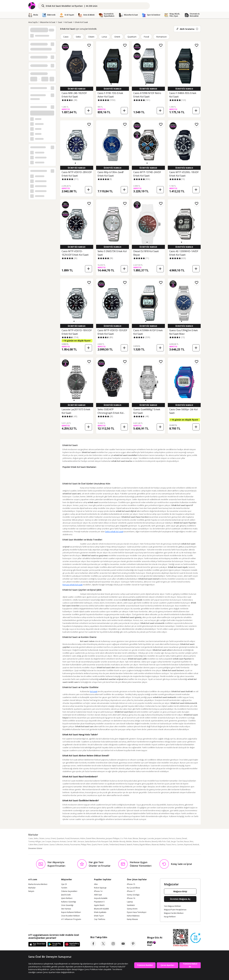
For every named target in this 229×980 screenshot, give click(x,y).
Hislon (83, 850)
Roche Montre (145, 853)
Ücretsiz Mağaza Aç (180, 911)
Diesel (184, 850)
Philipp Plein (86, 856)
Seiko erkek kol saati (76, 534)
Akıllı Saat (98, 906)
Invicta (67, 856)
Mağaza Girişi (180, 903)
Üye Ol (64, 896)
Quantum (132, 37)
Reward (123, 856)
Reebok (196, 856)
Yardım (64, 899)
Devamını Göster (35, 860)
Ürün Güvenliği (67, 917)
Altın (96, 896)
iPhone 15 (131, 896)
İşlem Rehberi (67, 910)
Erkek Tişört (99, 927)
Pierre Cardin (103, 856)
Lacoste (151, 850)
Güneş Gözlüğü (133, 906)
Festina (136, 856)
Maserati (155, 856)
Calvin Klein (33, 856)
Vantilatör (131, 917)
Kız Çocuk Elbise (133, 899)
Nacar (187, 853)
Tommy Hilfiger (35, 853)
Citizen (91, 37)
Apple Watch (99, 917)
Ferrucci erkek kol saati (73, 588)
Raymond (188, 856)
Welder (129, 853)
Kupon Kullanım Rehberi (71, 924)
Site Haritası (66, 920)
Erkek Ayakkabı (100, 924)
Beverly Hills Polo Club (161, 853)
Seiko (78, 37)
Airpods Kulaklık (101, 910)
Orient (117, 37)
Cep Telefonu (100, 931)
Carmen (180, 856)
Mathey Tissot (165, 856)
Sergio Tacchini (177, 853)
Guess (179, 850)
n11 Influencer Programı (71, 931)
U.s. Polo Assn (126, 850)
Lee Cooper (47, 853)
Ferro (174, 856)
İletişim (31, 903)
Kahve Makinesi (133, 927)
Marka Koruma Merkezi (38, 896)
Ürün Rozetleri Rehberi (71, 927)
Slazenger (143, 850)
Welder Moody (119, 853)
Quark (94, 856)
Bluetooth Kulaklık (101, 920)
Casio (66, 37)
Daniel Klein (91, 850)
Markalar (32, 899)
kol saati (94, 700)
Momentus (101, 850)
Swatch (129, 856)
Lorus (104, 37)
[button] (111, 84)
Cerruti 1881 (72, 853)
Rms (191, 853)
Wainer (136, 853)
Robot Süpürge (100, 899)
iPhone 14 (98, 903)
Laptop (130, 913)
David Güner (44, 856)
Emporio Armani (59, 853)
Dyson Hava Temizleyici (137, 924)
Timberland (114, 856)
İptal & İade (66, 906)
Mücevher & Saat (48, 22)
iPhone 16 (131, 910)
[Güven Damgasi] (196, 950)
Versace (81, 853)
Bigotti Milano (145, 856)
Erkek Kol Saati (81, 22)
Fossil (146, 37)
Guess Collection (56, 856)
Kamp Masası (132, 931)
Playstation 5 (99, 913)
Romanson (161, 37)
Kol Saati (68, 22)
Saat (60, 22)
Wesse (135, 850)
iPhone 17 (131, 903)
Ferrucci (172, 850)
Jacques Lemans (161, 850)
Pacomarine (75, 856)
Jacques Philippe (113, 850)
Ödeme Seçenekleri (69, 903)
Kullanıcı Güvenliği (69, 913)
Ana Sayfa (33, 22)
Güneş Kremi (132, 920)
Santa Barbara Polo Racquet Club (99, 853)
